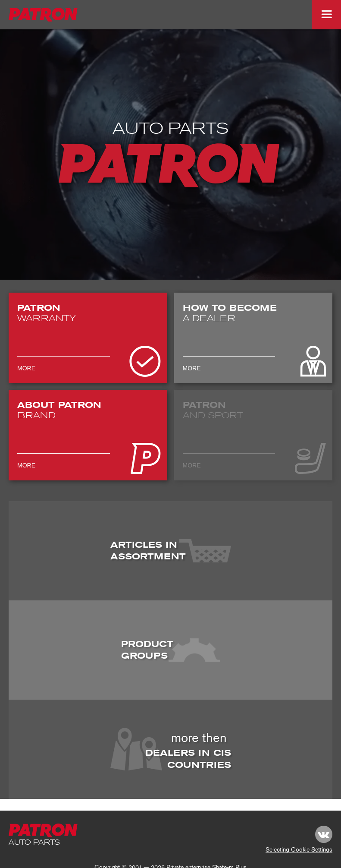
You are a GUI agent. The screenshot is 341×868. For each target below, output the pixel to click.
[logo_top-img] (44, 15)
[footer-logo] (44, 830)
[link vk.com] (324, 834)
